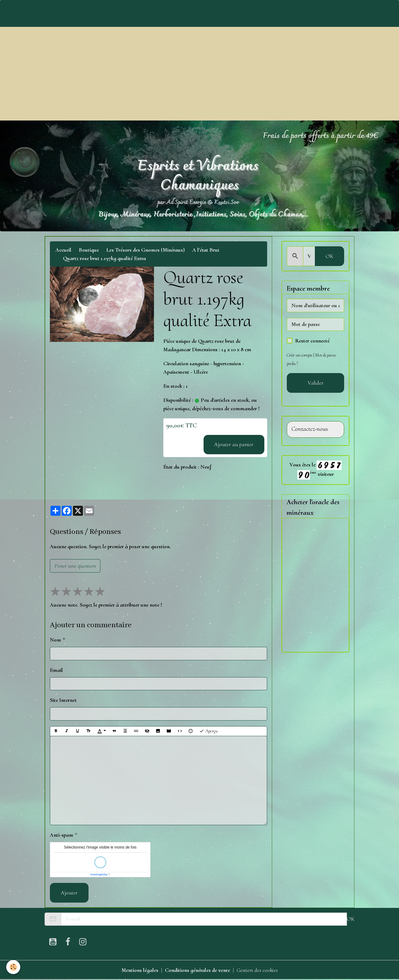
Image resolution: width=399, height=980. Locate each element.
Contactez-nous (310, 429)
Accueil (63, 250)
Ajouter (69, 893)
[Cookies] (13, 967)
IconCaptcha (99, 874)
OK (329, 256)
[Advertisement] (199, 74)
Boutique (89, 250)
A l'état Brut (206, 250)
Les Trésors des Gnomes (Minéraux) (146, 250)
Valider (316, 383)
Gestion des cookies (257, 970)
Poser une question (75, 566)
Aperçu (208, 731)
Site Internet (63, 700)
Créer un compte (300, 355)
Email (56, 670)
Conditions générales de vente (197, 970)
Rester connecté (312, 341)
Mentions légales (140, 970)
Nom (55, 640)
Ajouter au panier (234, 444)
